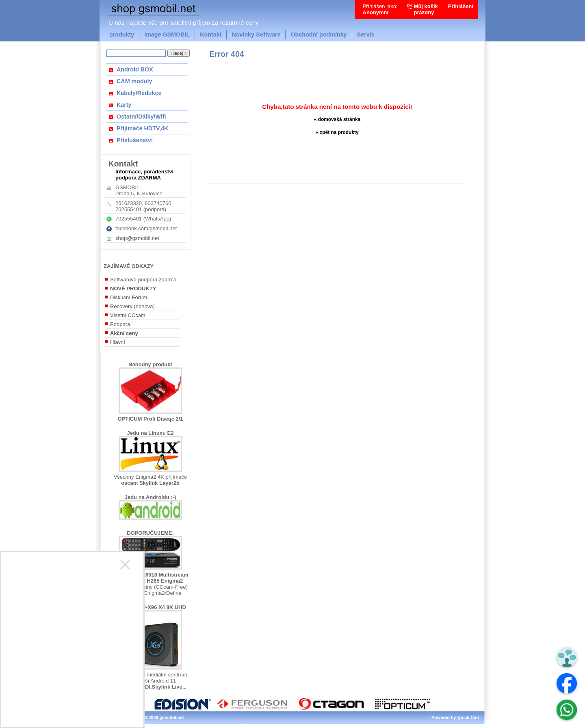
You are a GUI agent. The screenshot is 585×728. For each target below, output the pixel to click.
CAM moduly (134, 81)
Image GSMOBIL (167, 35)
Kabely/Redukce (139, 93)
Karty (124, 105)
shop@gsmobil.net (137, 238)
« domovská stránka (337, 119)
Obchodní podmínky (318, 35)
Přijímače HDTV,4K (142, 128)
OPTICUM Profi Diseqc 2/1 (150, 419)
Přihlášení (461, 6)
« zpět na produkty (337, 132)
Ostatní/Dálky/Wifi (141, 117)
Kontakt (211, 35)
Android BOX (135, 69)
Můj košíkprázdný (426, 9)
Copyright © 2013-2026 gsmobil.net (147, 717)
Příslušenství (135, 140)
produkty (122, 35)
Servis (366, 35)
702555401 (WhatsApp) (143, 219)
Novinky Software (256, 35)
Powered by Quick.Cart (455, 717)
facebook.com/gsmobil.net (146, 228)
